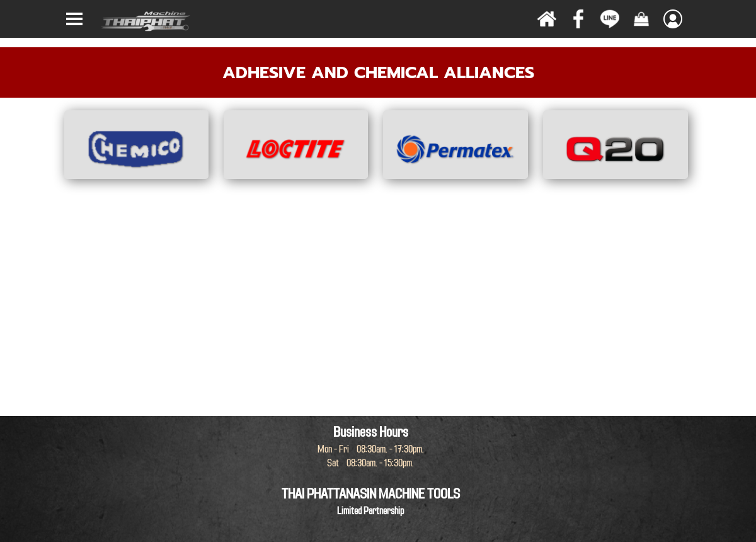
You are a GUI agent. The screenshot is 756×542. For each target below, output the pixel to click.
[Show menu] (74, 19)
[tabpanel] (378, 72)
